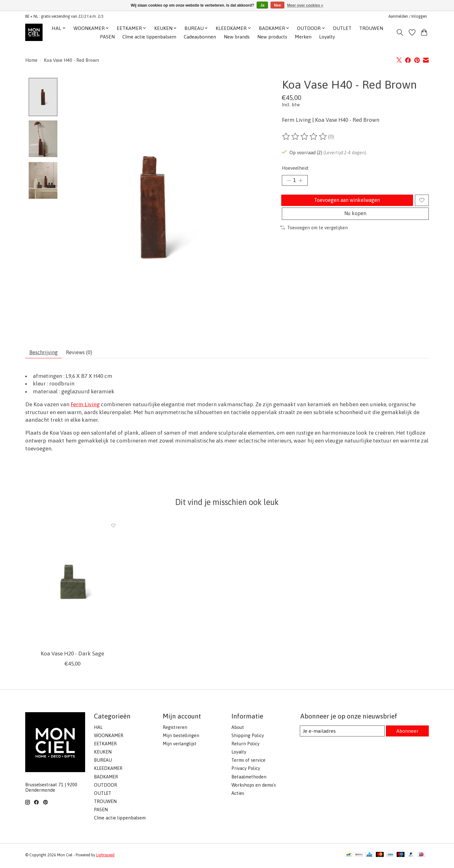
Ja (262, 5)
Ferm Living (85, 407)
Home (31, 60)
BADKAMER (106, 779)
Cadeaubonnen (200, 37)
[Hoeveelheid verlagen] (289, 181)
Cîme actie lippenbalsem (149, 37)
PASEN (107, 37)
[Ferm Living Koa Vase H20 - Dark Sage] (72, 585)
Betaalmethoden (249, 779)
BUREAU (103, 762)
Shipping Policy (248, 738)
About (238, 729)
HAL (98, 729)
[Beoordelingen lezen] (305, 137)
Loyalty (327, 37)
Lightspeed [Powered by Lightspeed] (105, 857)
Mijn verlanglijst (180, 746)
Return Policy (245, 746)
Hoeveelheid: (295, 168)
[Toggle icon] (400, 32)
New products (272, 37)
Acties (238, 795)
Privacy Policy (246, 771)
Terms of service (248, 762)
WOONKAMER (109, 738)
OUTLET (342, 28)
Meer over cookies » (305, 5)
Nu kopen (355, 219)
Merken (303, 37)
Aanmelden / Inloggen (408, 16)
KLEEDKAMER (108, 771)
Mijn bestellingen (181, 738)
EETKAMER (105, 746)
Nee (277, 5)
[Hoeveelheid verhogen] (303, 181)
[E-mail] (342, 733)
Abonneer (407, 733)
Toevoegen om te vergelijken (314, 235)
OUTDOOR (105, 787)
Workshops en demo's (254, 787)
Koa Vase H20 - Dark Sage (72, 656)
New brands (237, 37)
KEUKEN (103, 754)
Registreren (175, 729)
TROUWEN (371, 28)
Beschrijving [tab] (46, 354)
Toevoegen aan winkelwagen (346, 203)
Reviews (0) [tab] (85, 354)
